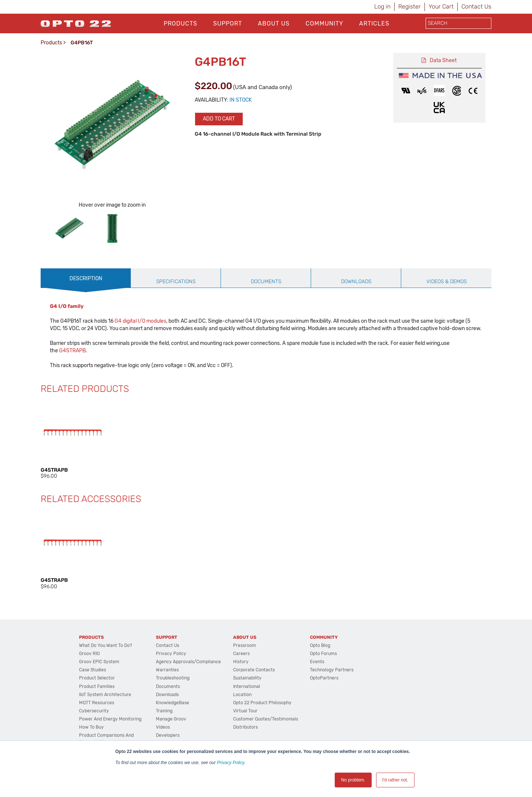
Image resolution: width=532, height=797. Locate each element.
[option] (69, 228)
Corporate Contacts (254, 670)
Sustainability (247, 678)
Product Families (97, 686)
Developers (168, 735)
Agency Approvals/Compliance (188, 662)
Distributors (245, 727)
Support (228, 23)
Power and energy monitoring (110, 719)
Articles (374, 23)
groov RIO (89, 654)
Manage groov (171, 719)
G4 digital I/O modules (140, 321)
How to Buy (91, 727)
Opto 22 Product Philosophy (262, 703)
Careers (241, 654)
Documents (168, 686)
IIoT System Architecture (105, 695)
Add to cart (219, 119)
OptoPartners (324, 678)
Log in (382, 6)
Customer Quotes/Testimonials (266, 719)
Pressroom (245, 645)
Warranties (167, 670)
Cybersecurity (94, 711)
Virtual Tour (245, 711)
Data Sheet (443, 60)
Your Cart (441, 6)
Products (180, 23)
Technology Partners (332, 670)
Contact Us (476, 6)
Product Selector (97, 678)
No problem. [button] (353, 780)
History (241, 662)
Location (242, 695)
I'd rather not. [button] (395, 780)
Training (164, 711)
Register (410, 6)
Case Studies (93, 670)
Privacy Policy (231, 763)
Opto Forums (323, 654)
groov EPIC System (99, 662)
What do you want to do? (105, 645)
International (247, 686)
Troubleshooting (173, 678)
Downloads (167, 695)
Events (317, 662)
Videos (163, 727)
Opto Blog (320, 645)
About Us (274, 23)
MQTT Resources (97, 703)
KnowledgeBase (173, 703)
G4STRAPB (72, 351)
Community (324, 23)
